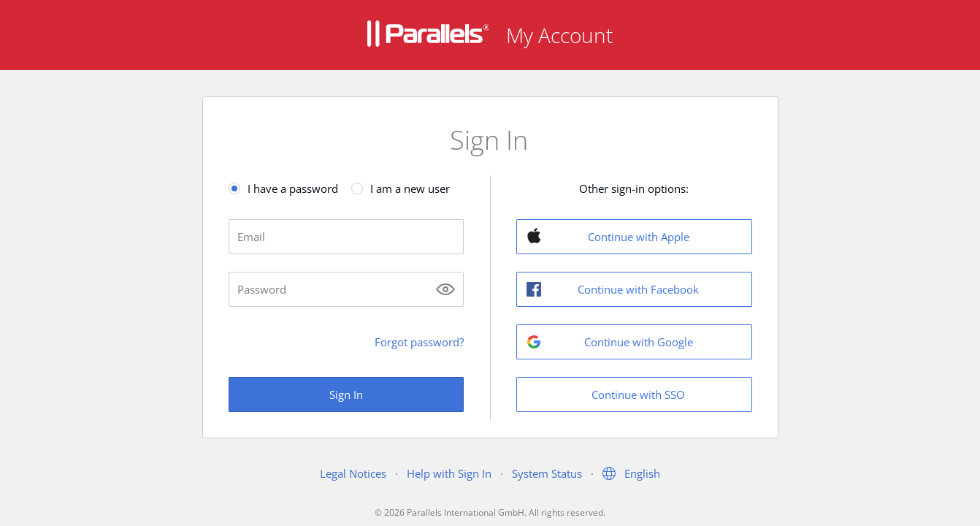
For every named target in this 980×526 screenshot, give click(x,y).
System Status (547, 473)
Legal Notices (353, 473)
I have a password (293, 188)
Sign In (346, 394)
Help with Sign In (449, 473)
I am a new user (410, 188)
